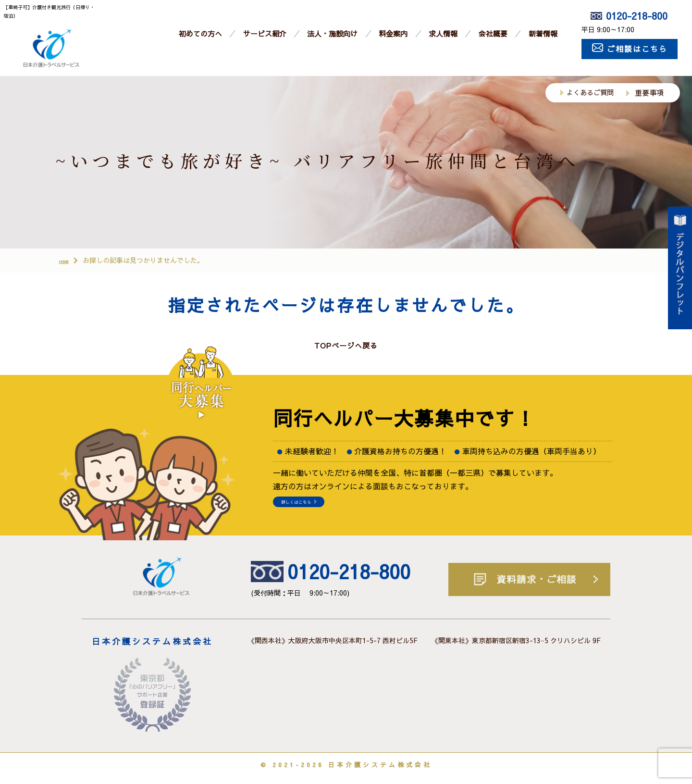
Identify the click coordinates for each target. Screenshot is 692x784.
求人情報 (443, 33)
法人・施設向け (332, 33)
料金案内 (393, 33)
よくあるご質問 (590, 92)
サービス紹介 (265, 33)
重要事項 (649, 93)
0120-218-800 (629, 16)
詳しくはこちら (315, 510)
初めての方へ (200, 33)
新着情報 (543, 33)
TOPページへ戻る (346, 347)
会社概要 (493, 33)
